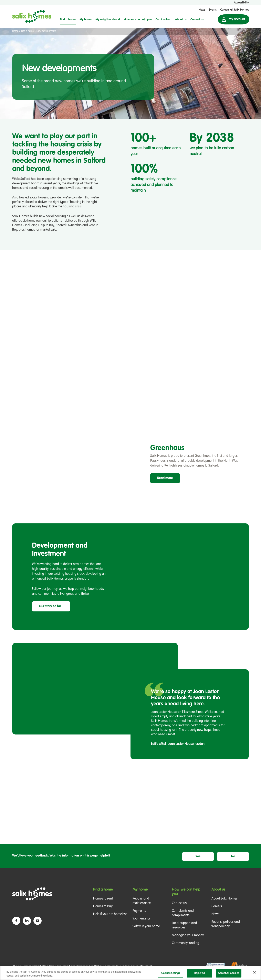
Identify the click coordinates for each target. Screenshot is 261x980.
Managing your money (188, 940)
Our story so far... (51, 611)
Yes (214, 860)
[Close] (254, 972)
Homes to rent (103, 903)
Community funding (185, 948)
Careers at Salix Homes (234, 10)
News (202, 10)
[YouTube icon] (38, 925)
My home (140, 894)
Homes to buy (103, 911)
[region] (130, 973)
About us (219, 894)
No (239, 860)
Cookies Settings (171, 973)
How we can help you (186, 896)
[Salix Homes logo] (32, 16)
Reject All (200, 973)
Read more (165, 483)
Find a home (28, 31)
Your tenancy (142, 923)
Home (15, 31)
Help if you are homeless (110, 919)
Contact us (179, 908)
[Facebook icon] (16, 925)
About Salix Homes (225, 903)
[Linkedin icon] (27, 925)
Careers (217, 911)
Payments (139, 916)
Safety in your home (146, 931)
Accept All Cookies (228, 973)
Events (213, 10)
